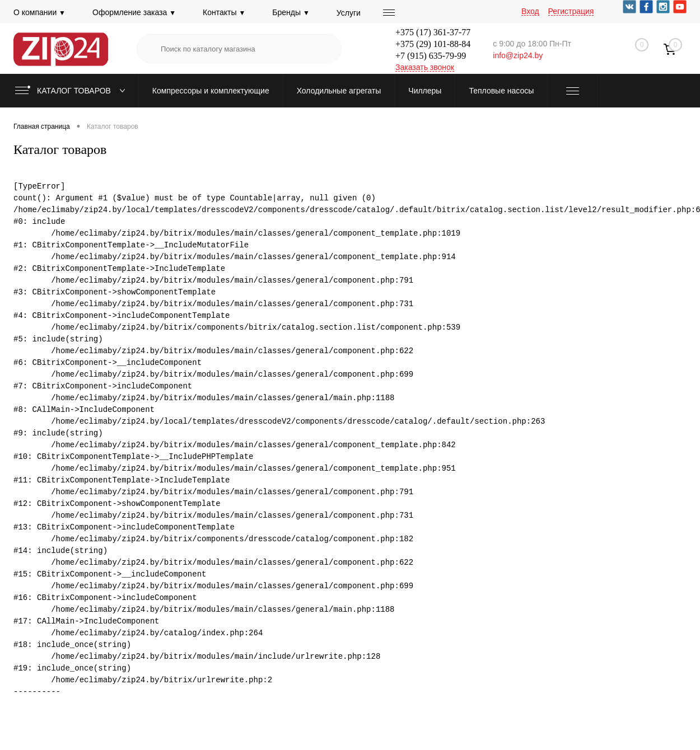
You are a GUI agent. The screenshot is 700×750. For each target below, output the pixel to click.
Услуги (349, 13)
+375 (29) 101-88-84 (433, 44)
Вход (530, 11)
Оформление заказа (134, 12)
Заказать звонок (425, 67)
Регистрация (571, 11)
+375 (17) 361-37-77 (433, 32)
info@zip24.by (518, 55)
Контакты (224, 12)
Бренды (291, 12)
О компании (39, 12)
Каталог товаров (73, 91)
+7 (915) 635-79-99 (431, 56)
